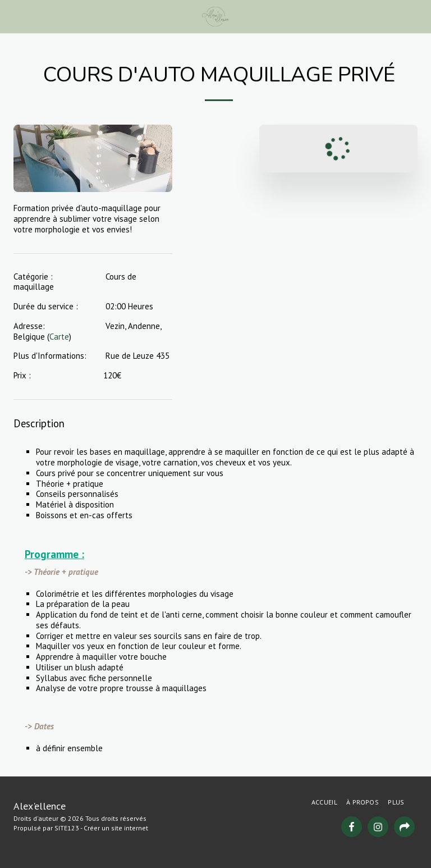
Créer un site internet (116, 828)
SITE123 (67, 828)
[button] (12, 16)
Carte (59, 337)
